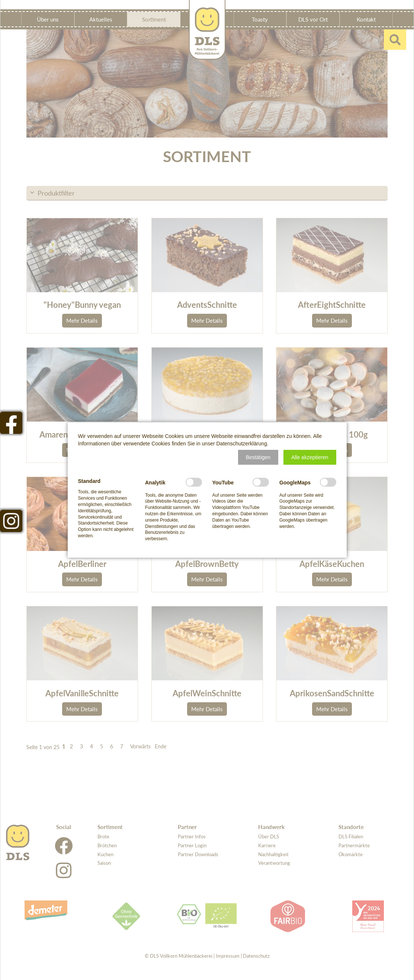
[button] (258, 457)
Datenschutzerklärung (242, 444)
